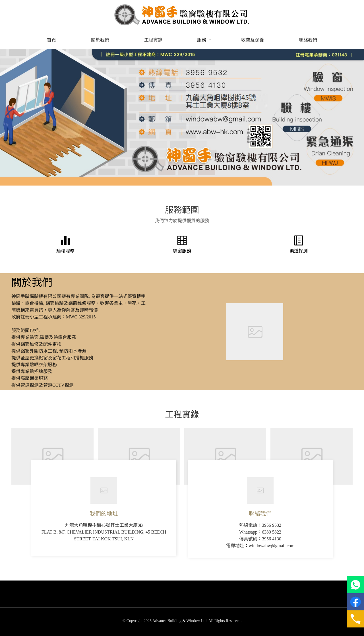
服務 (202, 40)
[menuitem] (51, 40)
